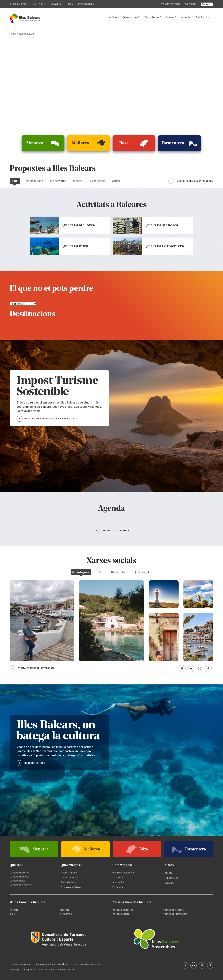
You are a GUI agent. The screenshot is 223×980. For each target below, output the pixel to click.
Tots (15, 181)
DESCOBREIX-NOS (35, 763)
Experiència (98, 181)
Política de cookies (45, 964)
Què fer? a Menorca (19, 877)
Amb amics (118, 882)
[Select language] (207, 4)
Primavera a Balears (71, 887)
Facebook (142, 572)
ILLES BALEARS (18, 4)
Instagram (81, 572)
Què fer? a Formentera (21, 885)
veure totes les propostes (195, 181)
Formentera (66, 914)
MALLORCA (39, 4)
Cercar (191, 4)
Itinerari (78, 181)
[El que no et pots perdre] (23, 304)
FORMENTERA (86, 4)
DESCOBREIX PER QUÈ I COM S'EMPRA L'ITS (49, 419)
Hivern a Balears (69, 872)
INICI (14, 34)
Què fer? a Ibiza (17, 881)
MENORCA (56, 4)
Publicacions (203, 17)
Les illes (112, 17)
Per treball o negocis (123, 872)
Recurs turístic (34, 181)
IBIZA (70, 4)
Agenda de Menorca (173, 910)
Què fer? (171, 17)
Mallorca (14, 910)
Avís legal (63, 964)
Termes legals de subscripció (87, 964)
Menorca (65, 910)
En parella (118, 877)
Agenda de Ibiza (121, 914)
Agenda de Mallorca (123, 910)
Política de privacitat (20, 964)
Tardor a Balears (69, 877)
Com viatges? (153, 17)
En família (118, 887)
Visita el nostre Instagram (36, 668)
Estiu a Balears (68, 882)
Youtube (118, 572)
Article (116, 181)
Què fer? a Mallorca (19, 872)
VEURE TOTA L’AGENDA (116, 530)
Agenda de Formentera (175, 914)
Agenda (186, 17)
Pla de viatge (58, 181)
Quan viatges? (131, 17)
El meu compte (171, 4)
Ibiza (12, 914)
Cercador (169, 883)
